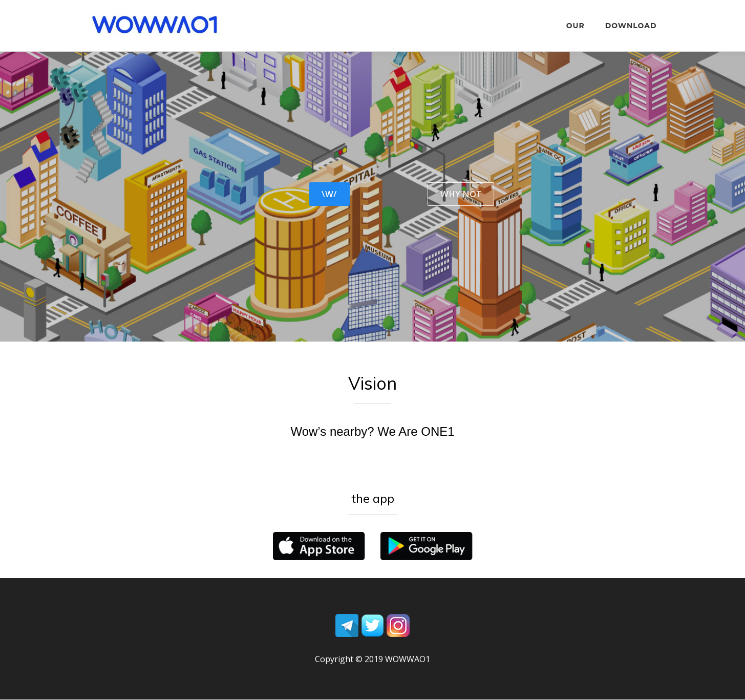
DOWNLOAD (631, 26)
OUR (576, 26)
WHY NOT (460, 194)
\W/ (330, 194)
